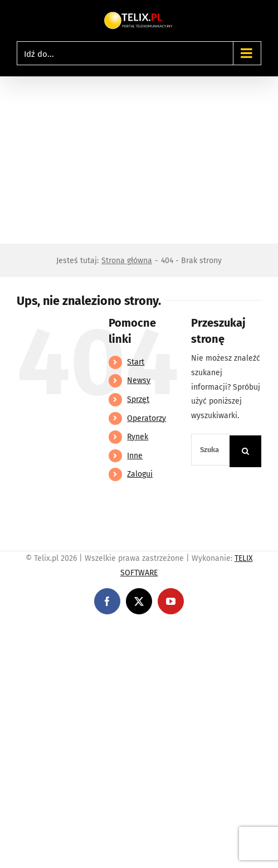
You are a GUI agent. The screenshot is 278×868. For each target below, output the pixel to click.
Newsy (139, 380)
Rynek (138, 437)
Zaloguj (140, 474)
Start (136, 362)
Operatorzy (147, 418)
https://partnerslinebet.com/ (207, 632)
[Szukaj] (245, 451)
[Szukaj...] (210, 450)
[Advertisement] (139, 160)
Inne (135, 456)
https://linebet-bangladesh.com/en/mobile (77, 632)
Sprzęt (138, 399)
